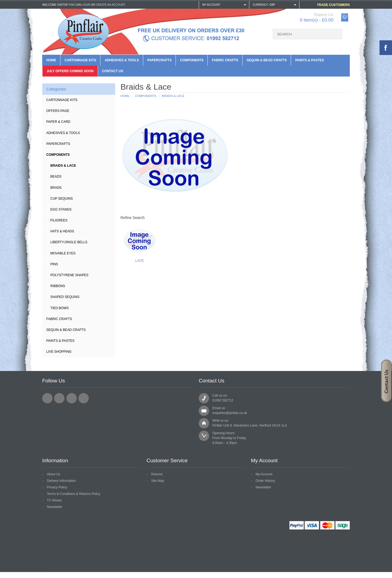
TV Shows (54, 500)
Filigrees (59, 220)
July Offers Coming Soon (70, 71)
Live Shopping (59, 352)
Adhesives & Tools (122, 60)
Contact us (113, 71)
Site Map (157, 481)
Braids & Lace (63, 166)
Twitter (59, 398)
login (86, 5)
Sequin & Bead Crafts (267, 60)
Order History (265, 481)
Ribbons (58, 286)
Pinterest (72, 398)
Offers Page (58, 111)
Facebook (47, 398)
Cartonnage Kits (80, 60)
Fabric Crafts (225, 60)
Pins (54, 264)
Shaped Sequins (65, 297)
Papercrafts (159, 60)
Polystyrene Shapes (69, 275)
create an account (110, 5)
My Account (264, 474)
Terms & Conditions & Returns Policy (73, 494)
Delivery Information (61, 481)
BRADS (56, 188)
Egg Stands (61, 209)
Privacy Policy (57, 487)
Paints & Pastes (310, 60)
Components (192, 60)
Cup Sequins (62, 199)
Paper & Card (58, 122)
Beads (56, 177)
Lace (140, 261)
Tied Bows (59, 308)
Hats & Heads (62, 231)
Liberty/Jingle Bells (69, 242)
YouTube (84, 398)
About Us (53, 474)
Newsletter (55, 507)
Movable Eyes (63, 253)
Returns (157, 474)
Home (51, 60)
